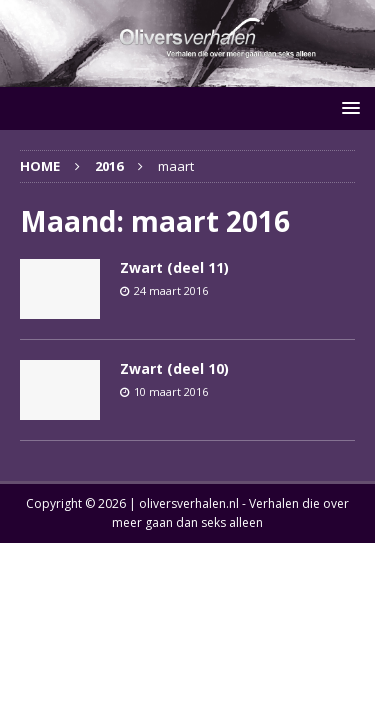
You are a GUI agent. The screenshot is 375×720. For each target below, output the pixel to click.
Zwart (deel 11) (174, 267)
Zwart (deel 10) (174, 368)
